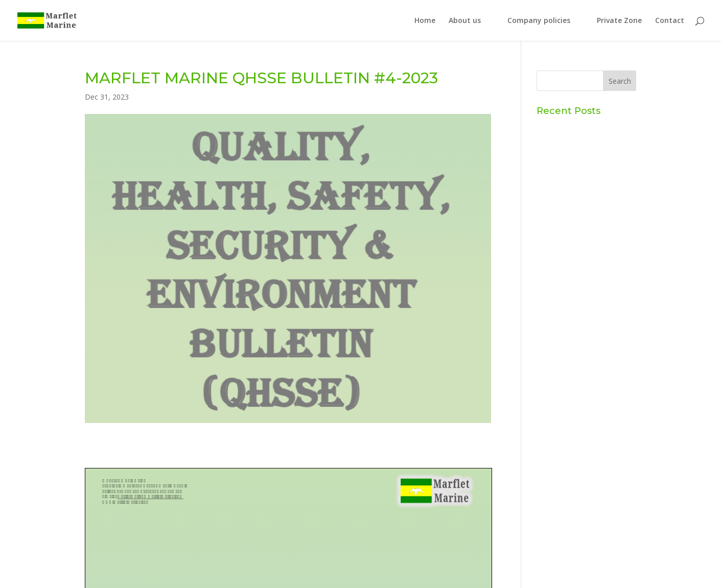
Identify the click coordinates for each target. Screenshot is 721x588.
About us (465, 21)
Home (425, 21)
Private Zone (619, 21)
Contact (670, 21)
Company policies (539, 21)
